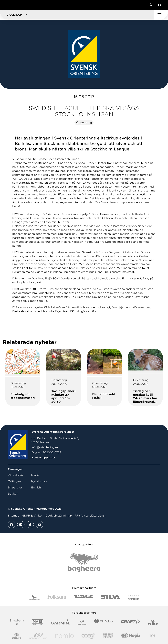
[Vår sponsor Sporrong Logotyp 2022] (17, 636)
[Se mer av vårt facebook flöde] (11, 525)
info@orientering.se (45, 447)
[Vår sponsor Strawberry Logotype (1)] (17, 622)
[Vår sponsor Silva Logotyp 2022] (110, 597)
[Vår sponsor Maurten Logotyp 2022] (82, 622)
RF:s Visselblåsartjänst (90, 516)
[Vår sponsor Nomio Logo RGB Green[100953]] (64, 636)
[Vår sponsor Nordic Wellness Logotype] (38, 636)
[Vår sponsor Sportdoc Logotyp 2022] (153, 622)
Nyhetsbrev (39, 481)
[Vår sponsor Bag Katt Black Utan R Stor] (84, 562)
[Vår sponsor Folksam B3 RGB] (57, 597)
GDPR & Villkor (32, 516)
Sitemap (14, 516)
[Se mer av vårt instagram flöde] (21, 525)
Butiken (13, 494)
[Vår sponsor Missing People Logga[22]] (108, 636)
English (36, 488)
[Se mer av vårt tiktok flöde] (30, 525)
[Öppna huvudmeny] (161, 15)
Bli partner (15, 488)
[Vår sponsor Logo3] (88, 636)
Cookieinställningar (59, 516)
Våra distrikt (16, 475)
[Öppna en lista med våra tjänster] (159, 5)
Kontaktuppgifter (43, 458)
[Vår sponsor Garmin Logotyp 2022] (60, 622)
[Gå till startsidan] (9, 5)
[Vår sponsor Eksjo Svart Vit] (133, 597)
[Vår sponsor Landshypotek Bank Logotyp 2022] (34, 597)
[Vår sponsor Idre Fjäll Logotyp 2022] (84, 597)
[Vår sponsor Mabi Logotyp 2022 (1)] (37, 622)
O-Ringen (14, 481)
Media (35, 475)
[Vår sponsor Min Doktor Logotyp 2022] (104, 622)
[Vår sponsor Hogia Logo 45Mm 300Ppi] (131, 636)
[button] (77, 15)
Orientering (84, 122)
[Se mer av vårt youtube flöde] (40, 525)
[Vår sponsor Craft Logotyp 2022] (130, 622)
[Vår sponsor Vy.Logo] (152, 636)
